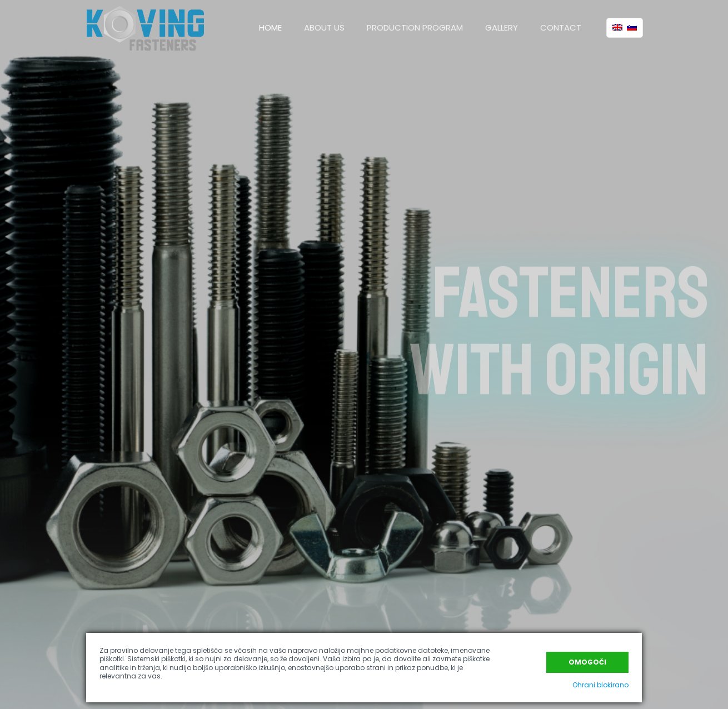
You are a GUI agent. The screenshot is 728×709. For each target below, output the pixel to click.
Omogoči (587, 662)
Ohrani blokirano (600, 685)
